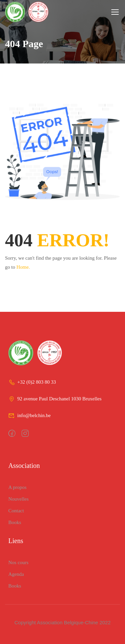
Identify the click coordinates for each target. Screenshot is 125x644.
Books (15, 522)
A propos (17, 487)
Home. (23, 267)
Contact (16, 511)
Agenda (16, 574)
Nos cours (18, 562)
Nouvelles (18, 499)
